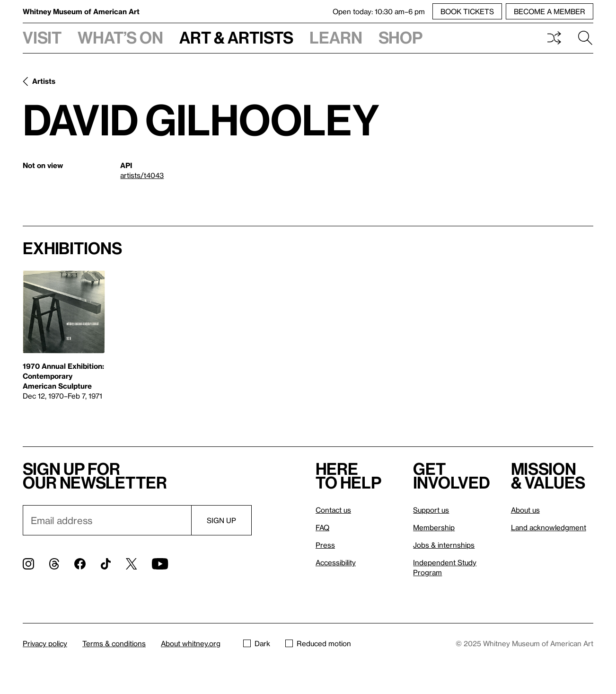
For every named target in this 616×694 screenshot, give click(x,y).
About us (525, 510)
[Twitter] (131, 564)
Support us (431, 510)
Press (325, 545)
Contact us (333, 510)
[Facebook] (80, 564)
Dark (257, 643)
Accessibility (336, 562)
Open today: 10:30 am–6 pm (379, 11)
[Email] (107, 520)
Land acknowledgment (549, 527)
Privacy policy (45, 643)
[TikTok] (106, 564)
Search (585, 38)
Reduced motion (318, 643)
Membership (434, 527)
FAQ (322, 527)
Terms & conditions (114, 643)
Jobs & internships (444, 545)
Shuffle (554, 38)
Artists (44, 81)
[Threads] (54, 564)
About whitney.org (191, 643)
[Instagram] (28, 564)
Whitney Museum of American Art (81, 11)
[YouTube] (160, 564)
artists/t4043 (142, 175)
